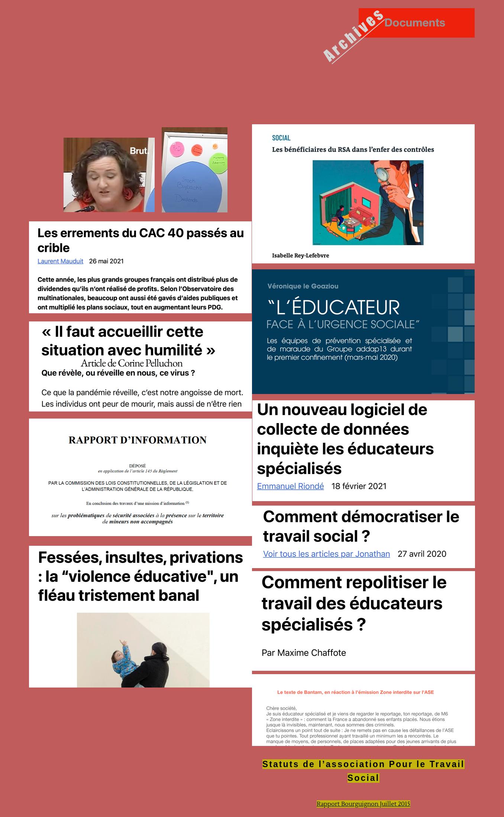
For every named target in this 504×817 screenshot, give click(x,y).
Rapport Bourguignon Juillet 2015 (364, 804)
